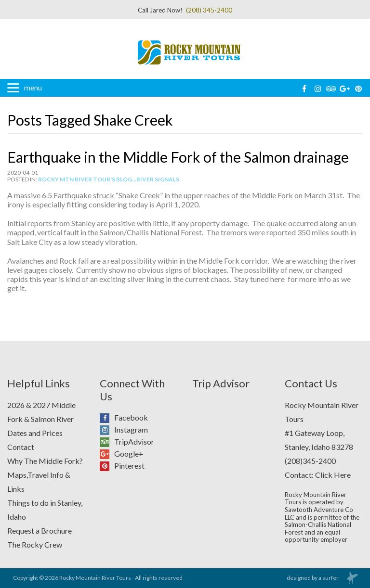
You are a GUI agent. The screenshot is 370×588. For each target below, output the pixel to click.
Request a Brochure (40, 530)
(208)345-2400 (310, 461)
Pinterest (107, 466)
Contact (21, 447)
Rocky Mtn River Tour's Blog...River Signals (109, 179)
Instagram (107, 430)
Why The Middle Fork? (45, 461)
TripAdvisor (107, 442)
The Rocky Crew (35, 544)
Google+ (107, 454)
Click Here (333, 475)
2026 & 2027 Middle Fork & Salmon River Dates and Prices (41, 419)
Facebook (107, 418)
